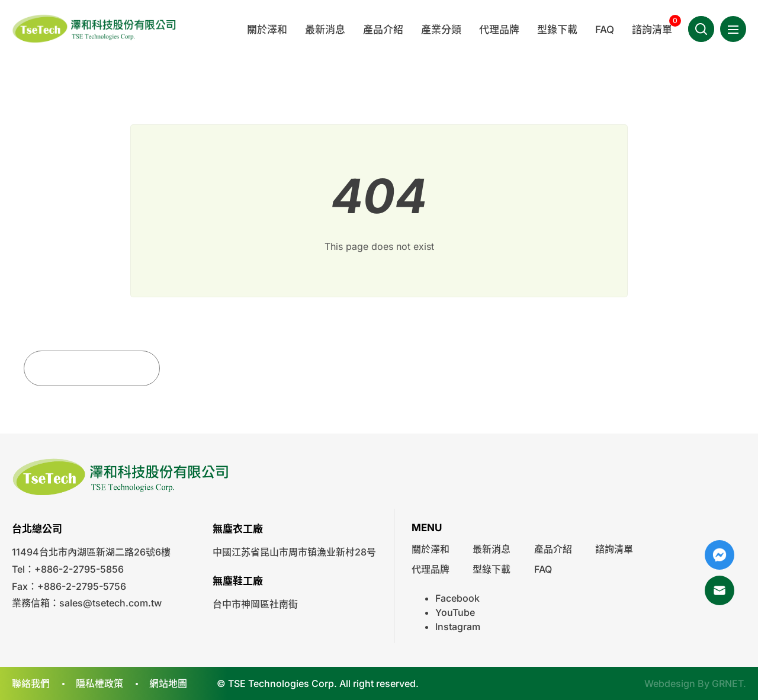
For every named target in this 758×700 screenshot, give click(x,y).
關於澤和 (431, 549)
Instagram (458, 627)
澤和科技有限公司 (95, 29)
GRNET (728, 683)
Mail (720, 590)
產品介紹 (553, 549)
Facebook (457, 598)
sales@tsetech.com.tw (110, 603)
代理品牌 (431, 569)
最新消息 (492, 549)
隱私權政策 (99, 683)
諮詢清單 (614, 549)
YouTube (455, 612)
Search (701, 29)
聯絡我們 (31, 683)
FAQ (543, 569)
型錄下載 (492, 569)
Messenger (720, 555)
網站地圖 (168, 683)
